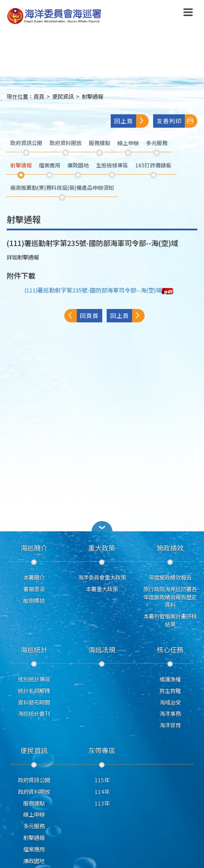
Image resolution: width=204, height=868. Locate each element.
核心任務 (170, 649)
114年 (102, 792)
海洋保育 (170, 725)
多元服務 (34, 826)
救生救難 (170, 691)
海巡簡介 (34, 547)
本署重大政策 (102, 589)
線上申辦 (34, 814)
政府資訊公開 (34, 780)
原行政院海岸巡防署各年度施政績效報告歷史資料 (170, 597)
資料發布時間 (34, 702)
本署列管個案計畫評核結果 (170, 620)
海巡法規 (102, 649)
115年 (102, 780)
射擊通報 (92, 96)
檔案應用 (34, 849)
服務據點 (34, 803)
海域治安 (170, 702)
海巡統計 (34, 649)
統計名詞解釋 (34, 691)
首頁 (39, 96)
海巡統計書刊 (34, 714)
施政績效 (170, 547)
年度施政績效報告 (170, 577)
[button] (102, 526)
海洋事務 (170, 714)
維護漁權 (170, 679)
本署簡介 (34, 577)
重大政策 (102, 547)
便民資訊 (63, 96)
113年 (102, 803)
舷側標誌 (34, 601)
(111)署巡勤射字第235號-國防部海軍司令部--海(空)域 (99, 290)
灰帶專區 (102, 750)
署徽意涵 (34, 589)
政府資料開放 (34, 792)
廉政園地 (34, 861)
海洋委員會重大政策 (102, 577)
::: (1, 100)
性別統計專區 (34, 679)
